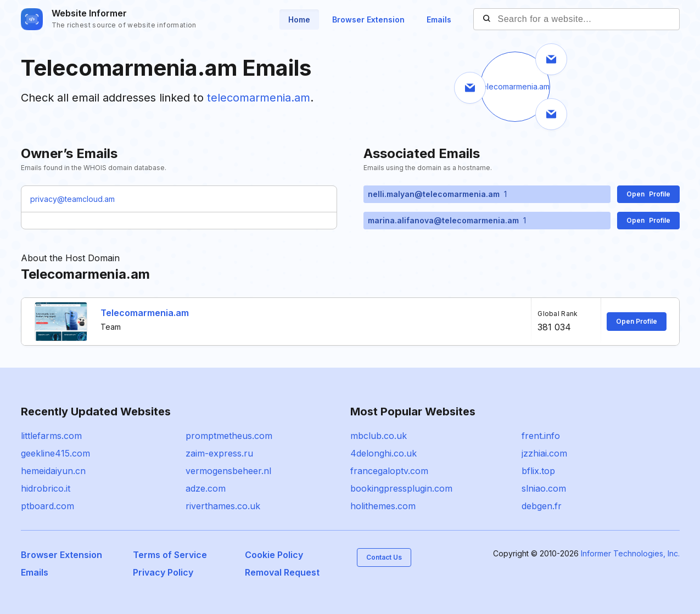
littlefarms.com (51, 436)
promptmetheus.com (229, 436)
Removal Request (282, 572)
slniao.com (544, 488)
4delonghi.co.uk (383, 453)
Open (648, 194)
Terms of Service (170, 555)
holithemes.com (383, 506)
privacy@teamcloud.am (72, 199)
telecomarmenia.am (259, 98)
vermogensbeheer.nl (228, 471)
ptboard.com (47, 506)
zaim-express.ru (219, 453)
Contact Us (384, 557)
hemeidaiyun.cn (53, 471)
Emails (439, 19)
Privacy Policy (163, 572)
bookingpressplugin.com (401, 488)
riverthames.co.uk (223, 506)
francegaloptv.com (389, 471)
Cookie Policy (274, 555)
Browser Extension (368, 19)
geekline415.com (55, 453)
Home (299, 19)
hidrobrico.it (46, 488)
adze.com (206, 488)
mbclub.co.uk (379, 436)
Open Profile (637, 321)
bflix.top (538, 471)
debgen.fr (542, 506)
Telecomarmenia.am (145, 313)
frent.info (541, 436)
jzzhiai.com (544, 453)
